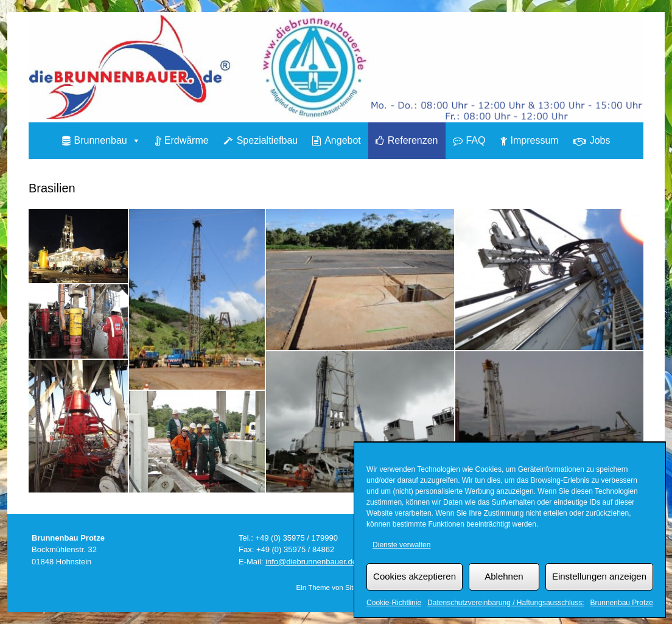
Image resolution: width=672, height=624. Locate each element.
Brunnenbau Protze (622, 603)
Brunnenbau (107, 140)
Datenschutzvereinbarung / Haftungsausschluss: (506, 603)
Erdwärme (187, 140)
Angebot (343, 140)
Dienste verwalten (401, 545)
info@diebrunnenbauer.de (311, 562)
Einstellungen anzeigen (599, 576)
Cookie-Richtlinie (394, 603)
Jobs (600, 140)
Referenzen (413, 140)
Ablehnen (504, 576)
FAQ (476, 140)
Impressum (535, 140)
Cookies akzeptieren (415, 576)
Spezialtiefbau (268, 140)
